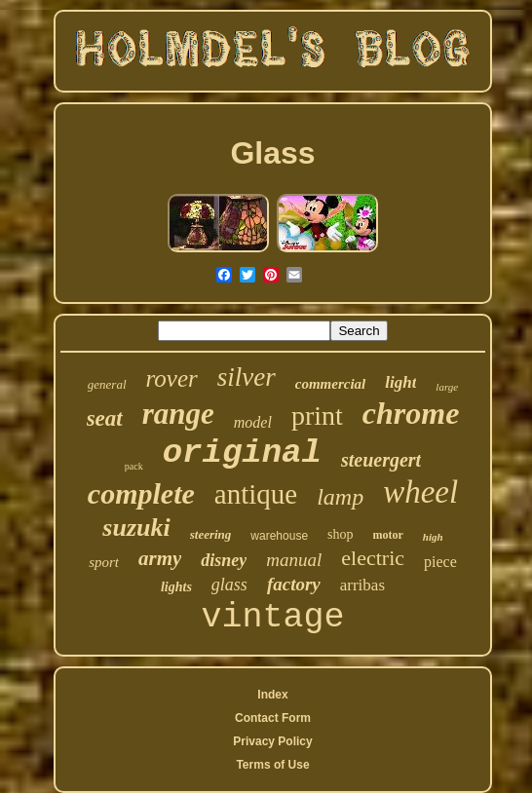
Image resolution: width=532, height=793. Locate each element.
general (107, 384)
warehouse (279, 536)
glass (229, 585)
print (317, 415)
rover (172, 378)
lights (176, 587)
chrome (411, 413)
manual (294, 560)
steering (211, 534)
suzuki (136, 528)
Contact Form (273, 718)
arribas (362, 585)
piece (440, 562)
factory (294, 584)
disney (224, 560)
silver (247, 377)
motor (388, 535)
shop (340, 534)
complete (141, 493)
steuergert (381, 460)
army (160, 558)
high (433, 537)
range (178, 414)
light (400, 382)
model (253, 422)
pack (134, 466)
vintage (272, 618)
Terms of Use (272, 765)
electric (373, 558)
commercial (330, 384)
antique (256, 494)
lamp (340, 497)
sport (104, 562)
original (242, 453)
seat (105, 418)
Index (272, 695)
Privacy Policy (272, 741)
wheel (420, 492)
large (447, 387)
